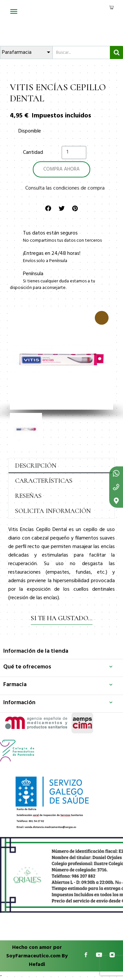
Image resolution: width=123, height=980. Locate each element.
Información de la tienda (36, 651)
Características (44, 481)
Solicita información (53, 511)
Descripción (36, 466)
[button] (14, 358)
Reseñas (28, 496)
